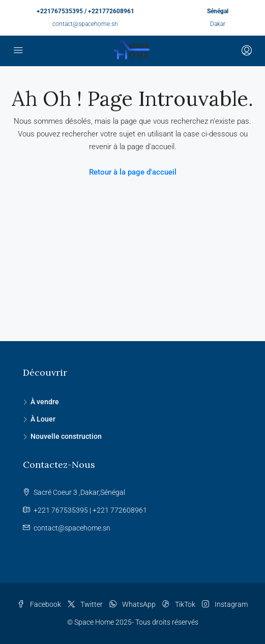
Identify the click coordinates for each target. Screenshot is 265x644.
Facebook (39, 604)
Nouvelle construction (66, 436)
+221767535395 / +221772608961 (85, 11)
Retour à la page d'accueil (133, 172)
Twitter (85, 604)
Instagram (225, 604)
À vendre (45, 402)
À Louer (43, 419)
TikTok (179, 604)
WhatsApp (132, 604)
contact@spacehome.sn (85, 24)
